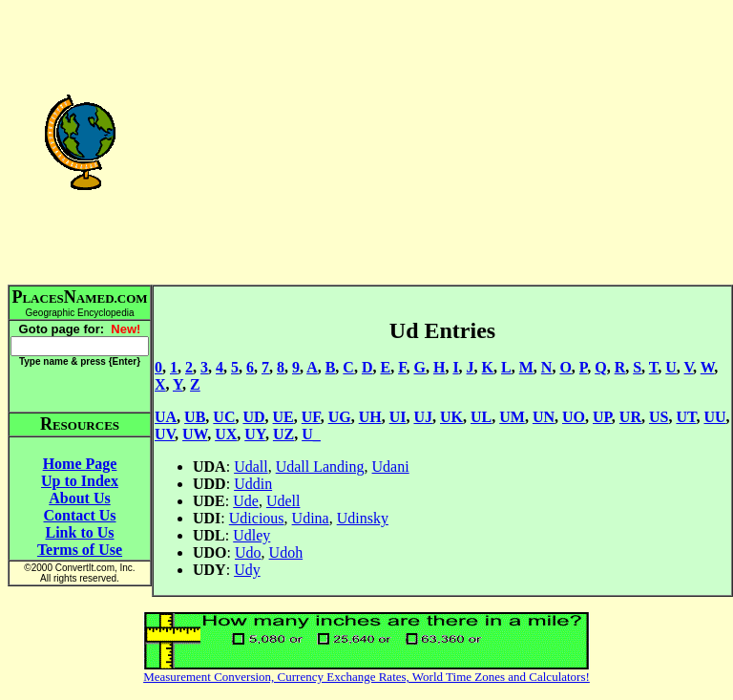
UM (512, 417)
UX (226, 434)
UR (630, 417)
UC (224, 417)
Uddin (253, 484)
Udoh (286, 552)
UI (398, 417)
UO (574, 417)
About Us (79, 498)
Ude (246, 501)
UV (165, 434)
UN (544, 417)
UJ (423, 417)
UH (370, 417)
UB (195, 417)
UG (340, 417)
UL (481, 417)
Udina (311, 518)
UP (602, 417)
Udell (283, 501)
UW (195, 434)
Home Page (80, 464)
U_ (311, 434)
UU (714, 417)
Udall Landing (320, 467)
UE (283, 417)
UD (253, 417)
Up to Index (80, 481)
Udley (251, 535)
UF (311, 417)
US (659, 417)
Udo (248, 552)
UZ (283, 434)
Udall (251, 467)
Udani (391, 467)
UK (451, 417)
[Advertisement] (442, 141)
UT (686, 417)
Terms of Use (80, 550)
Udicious (257, 518)
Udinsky (363, 518)
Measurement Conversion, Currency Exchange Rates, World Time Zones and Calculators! (366, 677)
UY (255, 434)
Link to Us (79, 532)
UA (166, 417)
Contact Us (80, 515)
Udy (247, 570)
